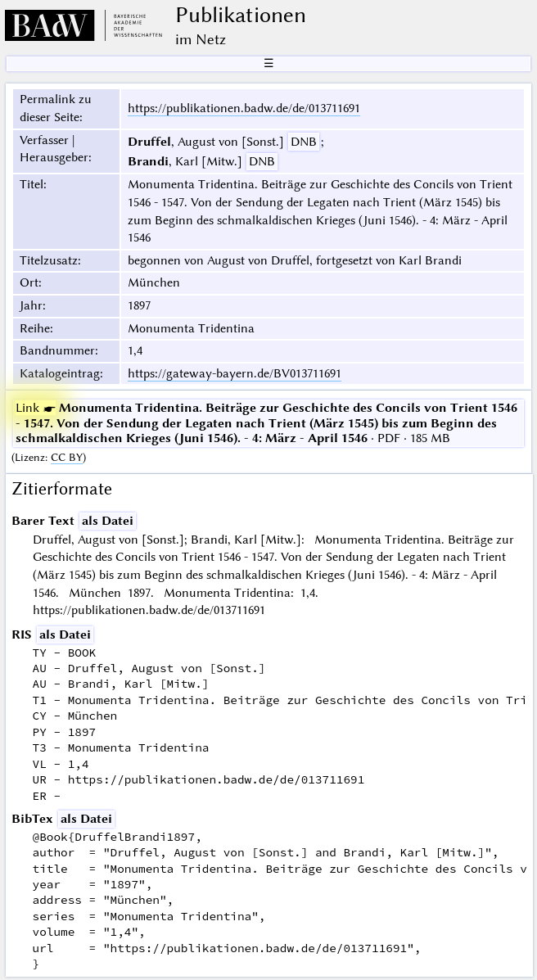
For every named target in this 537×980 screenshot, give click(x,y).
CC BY (67, 457)
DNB (304, 142)
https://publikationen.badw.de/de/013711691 (244, 108)
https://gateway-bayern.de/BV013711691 (235, 373)
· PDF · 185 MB (266, 423)
